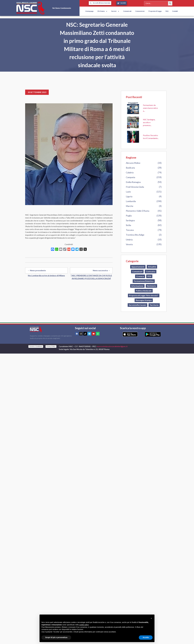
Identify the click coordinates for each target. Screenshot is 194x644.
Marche (130, 206)
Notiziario (151, 286)
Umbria (129, 240)
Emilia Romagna (133, 182)
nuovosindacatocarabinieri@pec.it (112, 346)
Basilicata (130, 168)
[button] (151, 618)
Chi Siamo (102, 11)
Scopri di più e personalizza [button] (56, 637)
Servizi (115, 11)
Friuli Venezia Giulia (135, 187)
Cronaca (140, 276)
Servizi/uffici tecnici (137, 305)
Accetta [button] (146, 637)
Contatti (175, 11)
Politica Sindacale (144, 291)
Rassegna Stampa (144, 300)
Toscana (130, 230)
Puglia (129, 216)
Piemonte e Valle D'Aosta (138, 211)
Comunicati (127, 11)
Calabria (130, 172)
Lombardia (131, 201)
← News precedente (37, 270)
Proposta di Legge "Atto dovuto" (144, 295)
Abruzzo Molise (133, 163)
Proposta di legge (155, 11)
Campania (130, 177)
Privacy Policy (51, 346)
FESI (149, 276)
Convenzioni (140, 11)
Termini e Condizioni (36, 346)
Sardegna (130, 220)
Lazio (128, 192)
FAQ (167, 11)
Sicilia (128, 225)
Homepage (89, 11)
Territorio (154, 305)
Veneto (129, 244)
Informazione (137, 286)
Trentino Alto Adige (135, 235)
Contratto (151, 271)
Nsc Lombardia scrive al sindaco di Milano (46, 275)
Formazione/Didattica (144, 281)
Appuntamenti (138, 267)
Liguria (129, 196)
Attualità (152, 267)
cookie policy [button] (84, 625)
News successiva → (101, 270)
